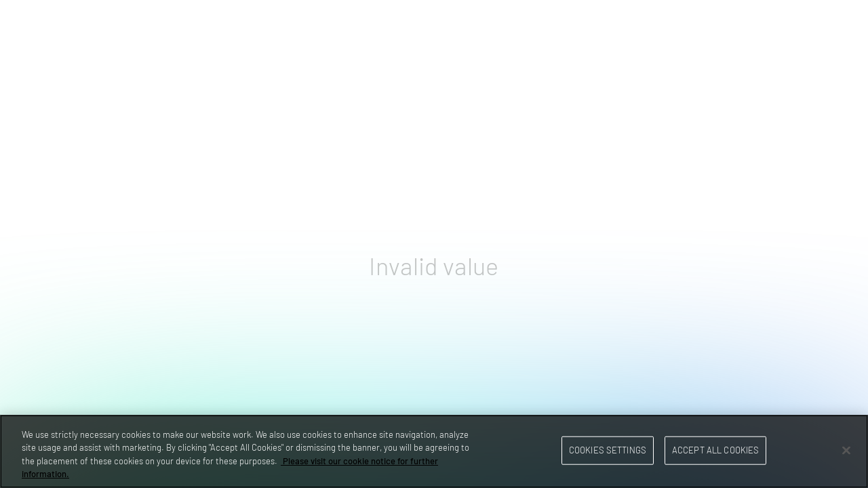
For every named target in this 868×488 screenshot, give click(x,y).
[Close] (846, 450)
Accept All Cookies (715, 450)
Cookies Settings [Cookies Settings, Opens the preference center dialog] (608, 450)
